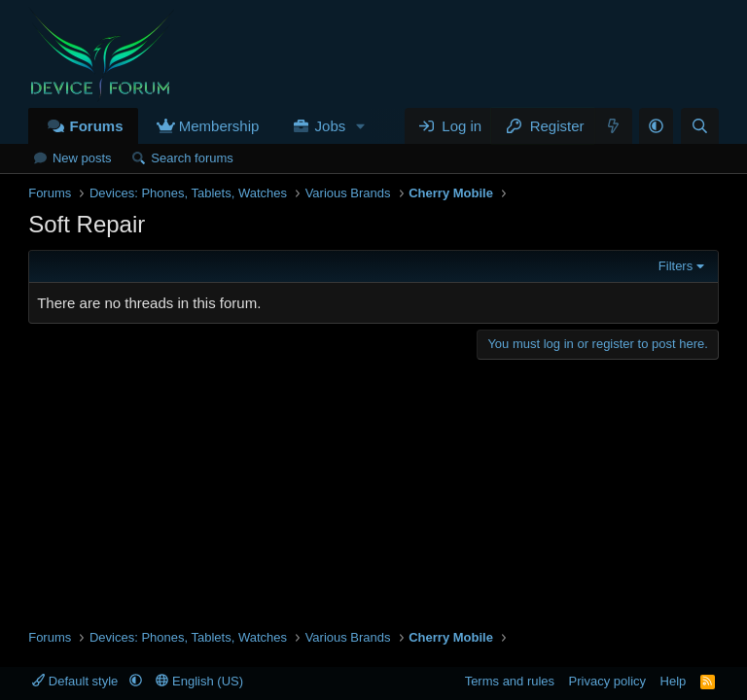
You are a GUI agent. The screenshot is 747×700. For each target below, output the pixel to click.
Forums (96, 126)
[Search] (700, 126)
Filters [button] (676, 266)
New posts (82, 158)
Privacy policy (607, 681)
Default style (77, 681)
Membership (219, 126)
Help (674, 681)
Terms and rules (510, 681)
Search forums (192, 158)
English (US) (199, 681)
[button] (361, 126)
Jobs (331, 126)
